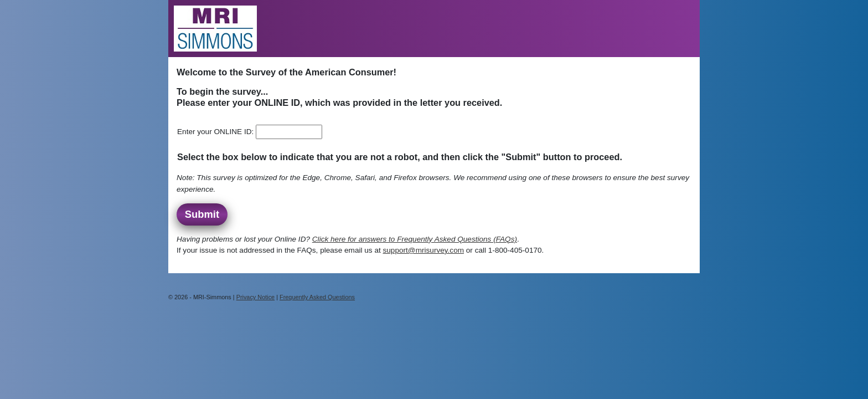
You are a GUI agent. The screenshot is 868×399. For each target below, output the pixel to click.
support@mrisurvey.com (424, 250)
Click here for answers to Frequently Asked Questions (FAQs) (415, 239)
